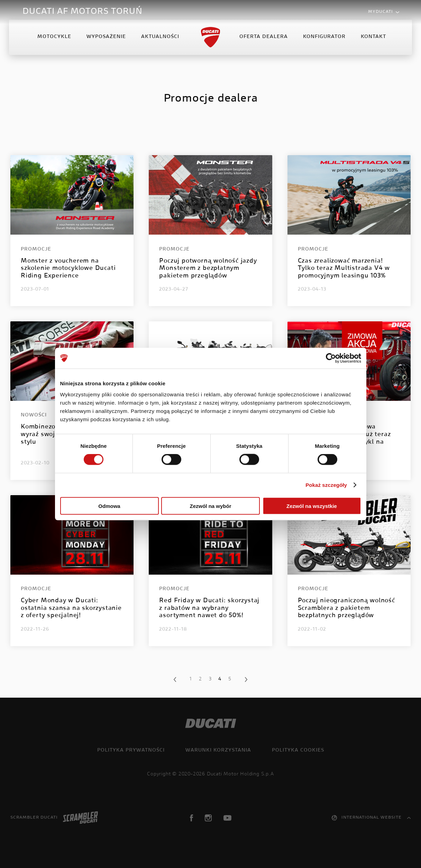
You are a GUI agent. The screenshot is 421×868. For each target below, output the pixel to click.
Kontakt (373, 43)
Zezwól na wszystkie (312, 506)
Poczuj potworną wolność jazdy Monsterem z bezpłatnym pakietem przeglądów (208, 269)
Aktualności (161, 43)
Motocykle (55, 43)
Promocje (36, 249)
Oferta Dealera (263, 43)
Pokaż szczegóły (326, 485)
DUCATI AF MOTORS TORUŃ (83, 12)
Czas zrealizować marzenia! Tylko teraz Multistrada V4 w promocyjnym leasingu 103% (344, 269)
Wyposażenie (107, 43)
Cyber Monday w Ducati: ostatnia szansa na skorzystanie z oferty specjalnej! (71, 608)
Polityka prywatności (131, 751)
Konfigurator (324, 43)
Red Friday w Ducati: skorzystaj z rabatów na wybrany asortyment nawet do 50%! (209, 608)
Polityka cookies (298, 751)
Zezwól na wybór (210, 506)
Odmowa (109, 506)
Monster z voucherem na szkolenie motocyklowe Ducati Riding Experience (68, 269)
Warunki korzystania (218, 751)
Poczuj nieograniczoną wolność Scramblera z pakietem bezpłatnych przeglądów (346, 608)
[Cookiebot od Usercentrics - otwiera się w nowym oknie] (331, 358)
